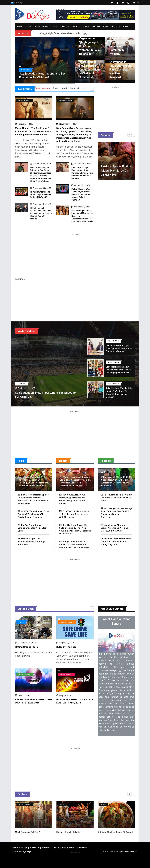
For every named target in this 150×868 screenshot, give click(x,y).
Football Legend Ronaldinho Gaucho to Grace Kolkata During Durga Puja (116, 542)
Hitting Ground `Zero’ (27, 647)
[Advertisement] (119, 105)
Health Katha (113, 341)
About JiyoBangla (20, 848)
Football (75, 88)
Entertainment (42, 26)
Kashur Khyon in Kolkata (76, 832)
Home (20, 26)
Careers (56, 848)
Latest (29, 26)
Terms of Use (82, 848)
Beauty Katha (113, 362)
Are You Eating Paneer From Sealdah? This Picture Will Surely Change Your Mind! (33, 514)
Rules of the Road (66, 647)
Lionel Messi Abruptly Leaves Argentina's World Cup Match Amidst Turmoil (115, 528)
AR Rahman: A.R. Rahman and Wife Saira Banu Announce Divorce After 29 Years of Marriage (41, 213)
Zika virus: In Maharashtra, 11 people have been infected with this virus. (74, 514)
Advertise (46, 848)
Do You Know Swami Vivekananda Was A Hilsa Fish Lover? (33, 528)
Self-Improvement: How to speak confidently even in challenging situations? (119, 370)
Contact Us (34, 848)
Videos (86, 26)
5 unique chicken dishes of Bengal (123, 832)
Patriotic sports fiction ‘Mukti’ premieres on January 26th (123, 171)
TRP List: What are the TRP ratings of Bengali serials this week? (40, 195)
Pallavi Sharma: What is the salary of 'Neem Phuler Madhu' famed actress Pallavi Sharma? (82, 194)
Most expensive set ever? (35, 832)
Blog (106, 26)
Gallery (96, 26)
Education (26, 70)
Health (64, 88)
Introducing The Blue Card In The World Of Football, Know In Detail (116, 498)
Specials (115, 26)
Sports (76, 26)
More (125, 26)
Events (21, 622)
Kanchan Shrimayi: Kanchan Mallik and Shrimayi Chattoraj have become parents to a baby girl (82, 173)
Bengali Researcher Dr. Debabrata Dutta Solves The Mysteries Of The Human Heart (74, 544)
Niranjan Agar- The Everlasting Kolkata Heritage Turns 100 (32, 542)
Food (55, 26)
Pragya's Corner (67, 622)
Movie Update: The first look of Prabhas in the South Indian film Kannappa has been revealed (120, 66)
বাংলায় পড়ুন (17, 3)
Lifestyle (65, 26)
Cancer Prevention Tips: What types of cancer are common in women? (119, 348)
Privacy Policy (68, 848)
